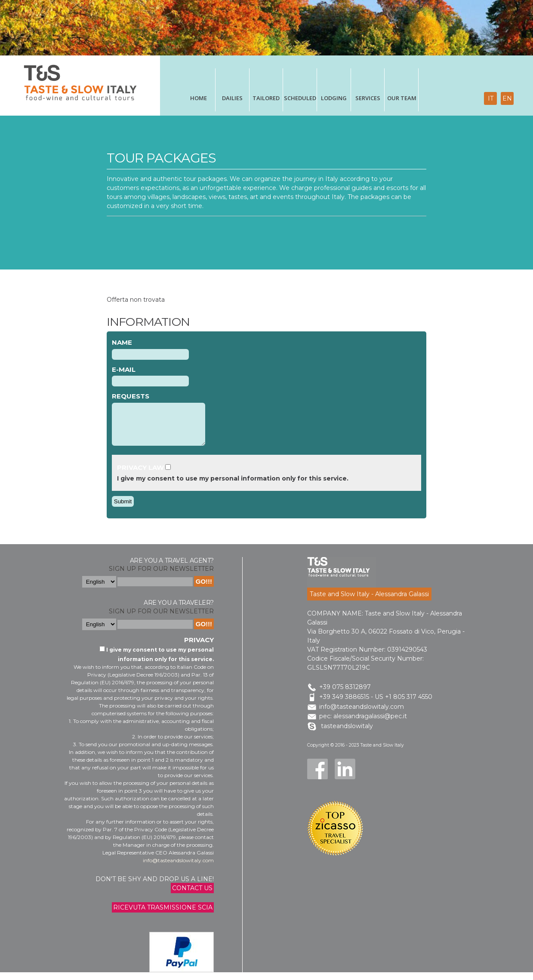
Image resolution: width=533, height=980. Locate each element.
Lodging (334, 98)
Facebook (317, 777)
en (507, 98)
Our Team (402, 98)
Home (199, 98)
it (491, 98)
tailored (266, 98)
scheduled (300, 98)
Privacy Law (140, 475)
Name (122, 342)
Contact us (192, 896)
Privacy (199, 648)
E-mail (124, 369)
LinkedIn (345, 777)
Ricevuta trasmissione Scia (163, 915)
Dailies (232, 98)
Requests (131, 396)
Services (368, 98)
